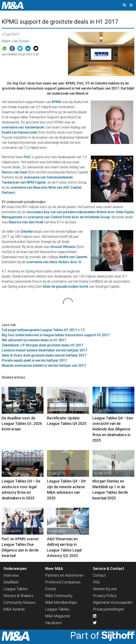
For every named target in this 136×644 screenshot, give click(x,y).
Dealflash (11, 582)
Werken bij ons (105, 589)
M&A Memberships (61, 602)
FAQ (96, 582)
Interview (11, 575)
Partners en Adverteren (64, 575)
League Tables (16, 589)
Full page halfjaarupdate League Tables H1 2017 (39, 330)
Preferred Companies (63, 582)
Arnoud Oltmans (63, 247)
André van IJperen (73, 257)
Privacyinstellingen (108, 609)
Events (51, 589)
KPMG (57, 102)
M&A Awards (14, 609)
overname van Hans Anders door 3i (54, 262)
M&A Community (59, 596)
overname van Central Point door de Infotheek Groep (69, 217)
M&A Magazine (58, 616)
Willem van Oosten (16, 41)
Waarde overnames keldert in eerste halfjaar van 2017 (44, 366)
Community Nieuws (19, 602)
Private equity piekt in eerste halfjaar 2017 (34, 360)
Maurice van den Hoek (26, 222)
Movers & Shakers (18, 596)
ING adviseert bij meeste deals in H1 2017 (34, 340)
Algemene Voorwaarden (113, 602)
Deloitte (27, 231)
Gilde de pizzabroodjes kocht (65, 287)
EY (4, 207)
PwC (27, 157)
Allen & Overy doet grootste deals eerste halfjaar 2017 (44, 355)
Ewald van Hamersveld (19, 132)
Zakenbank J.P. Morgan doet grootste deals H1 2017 (42, 345)
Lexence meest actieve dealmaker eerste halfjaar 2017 (44, 350)
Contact (99, 575)
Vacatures (53, 623)
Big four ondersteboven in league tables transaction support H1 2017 (56, 335)
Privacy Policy (105, 596)
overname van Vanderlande (23, 127)
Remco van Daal (14, 172)
